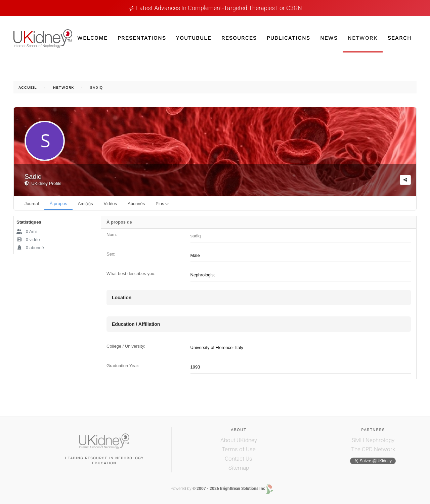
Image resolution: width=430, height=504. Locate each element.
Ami (27, 231)
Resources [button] (239, 38)
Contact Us (239, 459)
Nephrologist (203, 275)
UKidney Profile (43, 183)
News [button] (329, 38)
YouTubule (194, 38)
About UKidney (239, 440)
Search (400, 38)
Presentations (142, 38)
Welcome (92, 38)
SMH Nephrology (373, 440)
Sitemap (239, 468)
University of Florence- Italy (217, 347)
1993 (195, 367)
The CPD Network (373, 449)
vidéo (28, 240)
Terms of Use (239, 449)
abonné (30, 248)
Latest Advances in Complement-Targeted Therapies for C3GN (219, 8)
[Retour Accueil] (43, 39)
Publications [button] (288, 38)
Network (363, 38)
